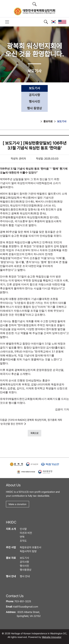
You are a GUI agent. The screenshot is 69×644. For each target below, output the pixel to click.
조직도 (23, 541)
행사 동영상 (34, 108)
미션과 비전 (26, 533)
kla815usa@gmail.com (26, 607)
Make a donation (17, 504)
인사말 (23, 529)
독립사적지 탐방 (28, 551)
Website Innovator (52, 637)
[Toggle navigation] (7, 22)
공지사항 (34, 95)
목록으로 (34, 433)
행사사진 (34, 102)
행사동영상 (26, 570)
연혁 (22, 537)
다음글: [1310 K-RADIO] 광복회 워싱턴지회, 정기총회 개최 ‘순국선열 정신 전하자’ (31, 422)
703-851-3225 (23, 601)
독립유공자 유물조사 (31, 547)
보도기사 (34, 88)
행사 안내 (25, 576)
